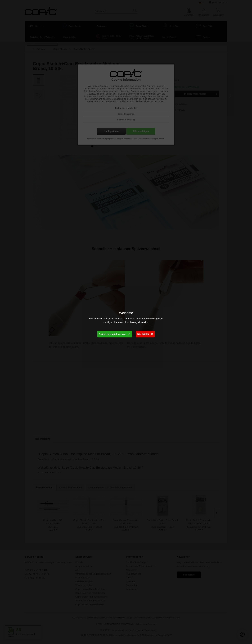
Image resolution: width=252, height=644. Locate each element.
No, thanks (145, 333)
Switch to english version (115, 333)
